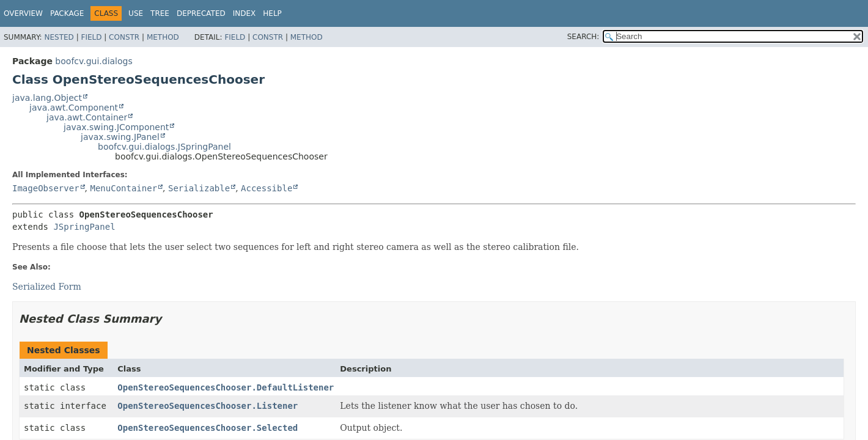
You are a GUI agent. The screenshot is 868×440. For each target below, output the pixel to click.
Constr (124, 37)
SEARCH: (583, 37)
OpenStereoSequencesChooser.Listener (208, 406)
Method (163, 37)
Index (245, 13)
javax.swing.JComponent (116, 127)
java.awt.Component (74, 108)
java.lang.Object (47, 98)
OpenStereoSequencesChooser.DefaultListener (226, 387)
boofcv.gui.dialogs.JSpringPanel (164, 147)
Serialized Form (47, 287)
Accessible (267, 188)
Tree (160, 13)
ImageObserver (46, 188)
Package (67, 13)
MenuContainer (123, 188)
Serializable (199, 188)
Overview (23, 13)
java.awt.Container (87, 117)
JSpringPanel (84, 227)
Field (91, 37)
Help (272, 13)
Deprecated (201, 13)
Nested (59, 37)
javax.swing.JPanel (120, 137)
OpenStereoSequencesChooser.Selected (208, 428)
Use (136, 13)
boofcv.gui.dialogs (94, 61)
